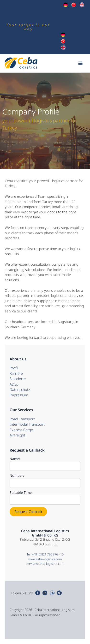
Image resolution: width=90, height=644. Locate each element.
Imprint (66, 25)
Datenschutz (20, 389)
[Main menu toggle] (81, 63)
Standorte (18, 379)
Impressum (19, 395)
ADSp (65, 30)
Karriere (16, 373)
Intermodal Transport (27, 424)
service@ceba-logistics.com (45, 564)
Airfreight (17, 435)
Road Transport (22, 419)
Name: (15, 459)
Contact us (68, 21)
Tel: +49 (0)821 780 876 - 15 (45, 554)
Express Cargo (21, 430)
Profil (14, 368)
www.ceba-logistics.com (45, 559)
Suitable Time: (21, 492)
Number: (17, 475)
